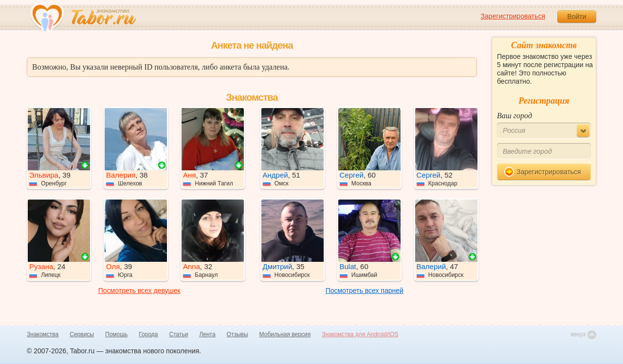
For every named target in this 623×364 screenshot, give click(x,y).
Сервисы (82, 334)
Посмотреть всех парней (365, 291)
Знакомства (43, 334)
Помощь (116, 334)
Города (148, 334)
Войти (577, 17)
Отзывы (238, 334)
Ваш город (514, 116)
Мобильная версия (285, 334)
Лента (207, 334)
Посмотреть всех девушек (139, 291)
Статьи (179, 334)
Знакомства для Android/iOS (360, 334)
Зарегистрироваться (513, 16)
